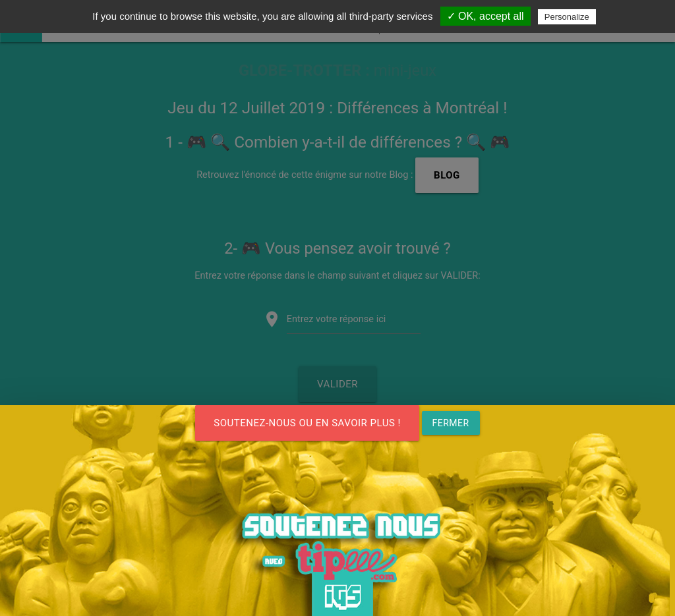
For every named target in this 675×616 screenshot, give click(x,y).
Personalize (567, 17)
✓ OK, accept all (485, 16)
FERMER (451, 423)
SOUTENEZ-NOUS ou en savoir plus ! (307, 423)
